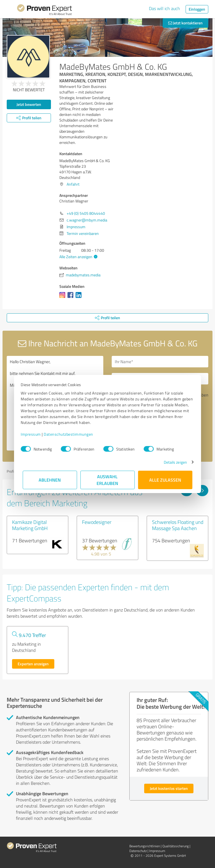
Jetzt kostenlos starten (169, 788)
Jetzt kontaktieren (185, 23)
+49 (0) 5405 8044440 (86, 213)
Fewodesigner (97, 522)
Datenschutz (138, 851)
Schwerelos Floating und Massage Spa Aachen (178, 525)
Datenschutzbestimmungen (70, 434)
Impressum (33, 434)
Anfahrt (73, 184)
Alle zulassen (165, 480)
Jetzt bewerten (29, 104)
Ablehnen (50, 480)
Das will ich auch (164, 8)
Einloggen (197, 9)
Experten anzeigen (33, 664)
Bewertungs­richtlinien (145, 846)
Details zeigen (173, 462)
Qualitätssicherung (176, 846)
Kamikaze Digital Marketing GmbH (30, 525)
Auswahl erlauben (108, 480)
